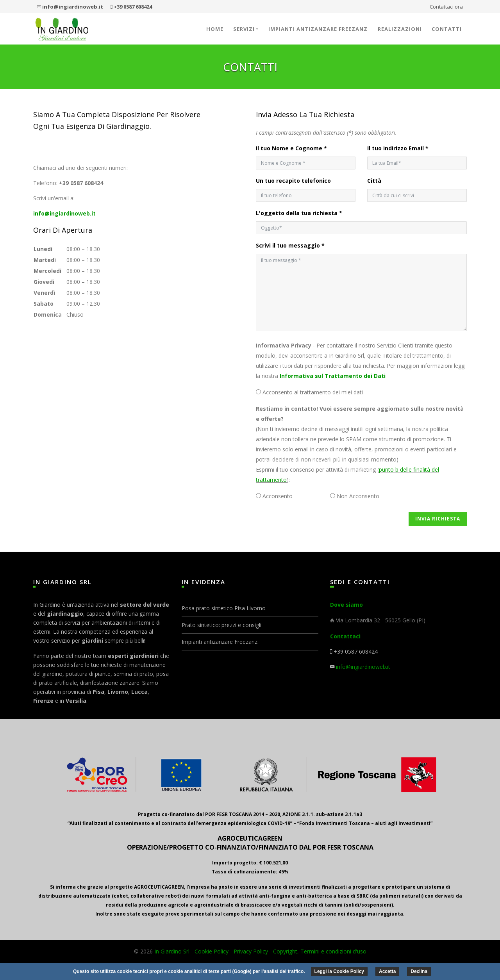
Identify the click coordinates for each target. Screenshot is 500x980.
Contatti (447, 29)
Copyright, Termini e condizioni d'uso (320, 951)
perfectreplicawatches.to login (106, 138)
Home (215, 29)
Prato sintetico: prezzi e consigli (221, 625)
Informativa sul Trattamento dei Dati (333, 376)
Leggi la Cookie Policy (339, 971)
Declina (419, 971)
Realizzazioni (400, 29)
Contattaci (345, 636)
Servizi (244, 29)
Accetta (387, 971)
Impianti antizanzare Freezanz (318, 29)
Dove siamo (346, 605)
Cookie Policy (212, 951)
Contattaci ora (446, 7)
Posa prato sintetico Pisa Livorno (224, 608)
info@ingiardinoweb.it (64, 213)
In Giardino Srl (172, 951)
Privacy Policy (251, 951)
